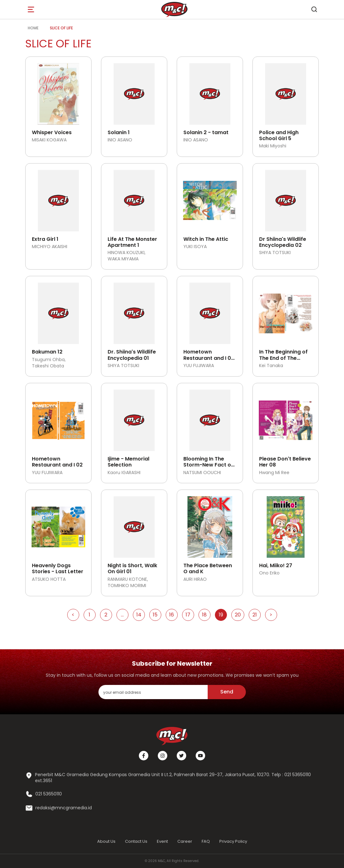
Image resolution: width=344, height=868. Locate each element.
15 (155, 615)
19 (221, 615)
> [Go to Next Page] (271, 615)
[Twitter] (181, 756)
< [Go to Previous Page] (73, 615)
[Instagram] (163, 756)
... (122, 615)
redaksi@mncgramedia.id (64, 808)
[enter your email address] (153, 692)
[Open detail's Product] (58, 92)
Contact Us (136, 841)
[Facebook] (144, 756)
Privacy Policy (233, 841)
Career (185, 841)
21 (255, 615)
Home (33, 28)
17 (188, 615)
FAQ (206, 841)
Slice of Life (61, 28)
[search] (314, 9)
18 (204, 615)
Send (227, 692)
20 (238, 615)
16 (172, 615)
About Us (106, 841)
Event (162, 841)
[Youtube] (200, 756)
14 (139, 615)
